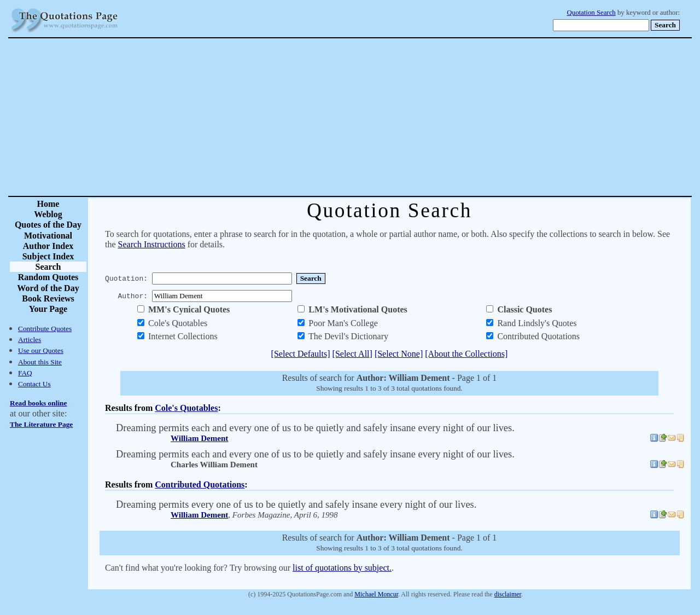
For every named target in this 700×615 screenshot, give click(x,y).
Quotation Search (591, 13)
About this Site (40, 362)
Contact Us (34, 384)
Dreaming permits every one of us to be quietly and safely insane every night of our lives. (296, 504)
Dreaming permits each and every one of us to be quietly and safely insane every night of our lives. (315, 428)
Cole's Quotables (186, 408)
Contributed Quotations (200, 485)
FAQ (25, 373)
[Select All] (352, 354)
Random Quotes (48, 277)
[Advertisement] (388, 117)
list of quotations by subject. (342, 568)
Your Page (48, 309)
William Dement (199, 438)
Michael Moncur (376, 594)
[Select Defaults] (301, 354)
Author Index (48, 246)
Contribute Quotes (45, 329)
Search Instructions (152, 244)
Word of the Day (48, 288)
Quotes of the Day (48, 225)
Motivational (48, 236)
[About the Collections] (466, 354)
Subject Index (48, 256)
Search (48, 267)
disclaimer (508, 594)
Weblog (48, 214)
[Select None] (399, 354)
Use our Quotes (41, 350)
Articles (30, 340)
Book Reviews (48, 298)
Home (48, 204)
